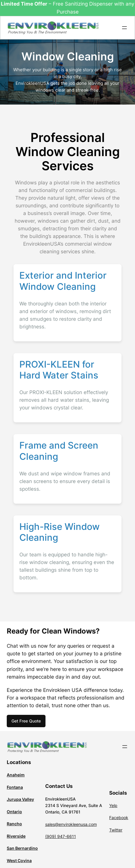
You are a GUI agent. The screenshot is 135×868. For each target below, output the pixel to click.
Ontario (14, 812)
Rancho (14, 824)
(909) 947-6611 (61, 836)
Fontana (15, 787)
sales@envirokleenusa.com (71, 824)
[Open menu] (124, 28)
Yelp (113, 805)
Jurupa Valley (20, 799)
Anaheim (16, 775)
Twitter (116, 830)
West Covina (19, 860)
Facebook (119, 817)
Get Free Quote (26, 721)
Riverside (16, 836)
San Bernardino (22, 848)
